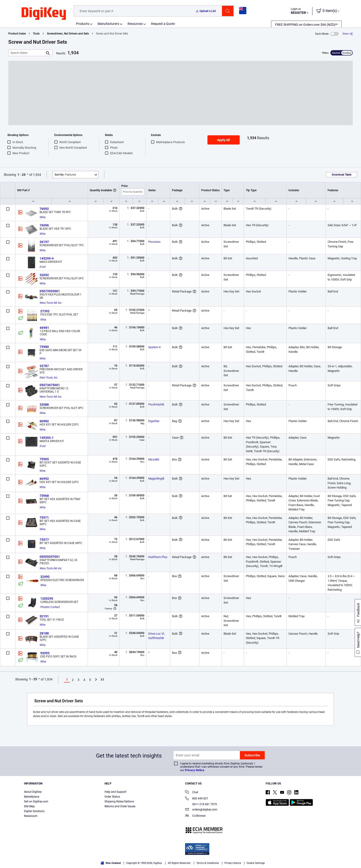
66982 (44, 421)
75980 (44, 347)
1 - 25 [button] (22, 175)
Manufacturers (108, 24)
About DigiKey (33, 792)
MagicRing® (156, 479)
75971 (44, 518)
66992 (44, 479)
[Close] (354, 857)
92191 (44, 616)
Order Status (112, 797)
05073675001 (50, 385)
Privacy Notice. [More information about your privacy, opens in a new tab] (49, 863)
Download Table (342, 175)
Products (83, 24)
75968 (44, 496)
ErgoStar (154, 421)
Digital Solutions (34, 811)
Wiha (42, 217)
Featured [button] (65, 175)
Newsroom (31, 816)
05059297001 (50, 557)
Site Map (29, 806)
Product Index (17, 34)
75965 (44, 459)
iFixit (43, 267)
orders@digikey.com (201, 810)
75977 (44, 540)
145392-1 (47, 438)
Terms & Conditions (21, 863)
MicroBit (154, 459)
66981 (44, 328)
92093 (45, 653)
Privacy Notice (195, 770)
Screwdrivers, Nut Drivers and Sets (68, 34)
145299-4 (47, 258)
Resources (135, 24)
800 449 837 (197, 799)
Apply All (224, 140)
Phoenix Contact (50, 607)
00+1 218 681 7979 (201, 804)
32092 (44, 275)
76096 (44, 225)
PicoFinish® (156, 404)
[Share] (348, 34)
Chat (192, 793)
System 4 (154, 347)
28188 (44, 633)
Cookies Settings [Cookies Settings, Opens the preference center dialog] (276, 858)
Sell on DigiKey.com (36, 801)
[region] (180, 858)
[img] (44, 14)
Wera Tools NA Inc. (51, 303)
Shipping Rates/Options (119, 801)
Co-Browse (195, 816)
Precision (154, 242)
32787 (44, 366)
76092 (44, 209)
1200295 (47, 599)
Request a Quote (163, 24)
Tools (36, 34)
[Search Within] (27, 53)
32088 (44, 405)
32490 (45, 577)
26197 (44, 242)
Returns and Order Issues (120, 806)
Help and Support (115, 792)
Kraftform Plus (158, 557)
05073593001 (50, 291)
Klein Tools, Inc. (49, 378)
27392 (45, 311)
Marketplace (32, 797)
